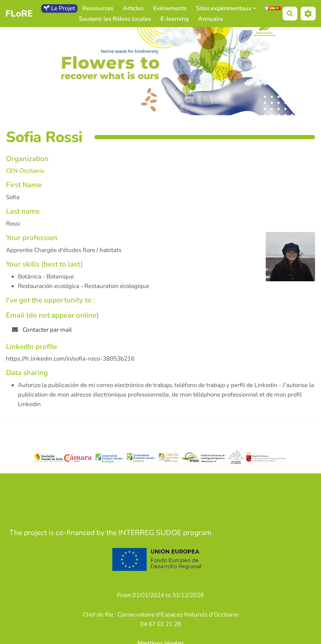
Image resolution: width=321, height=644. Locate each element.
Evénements (170, 8)
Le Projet (59, 8)
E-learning (175, 19)
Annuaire (211, 19)
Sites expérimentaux (226, 8)
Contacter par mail (42, 330)
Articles (133, 8)
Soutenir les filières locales (115, 19)
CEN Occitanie (25, 171)
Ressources (98, 8)
